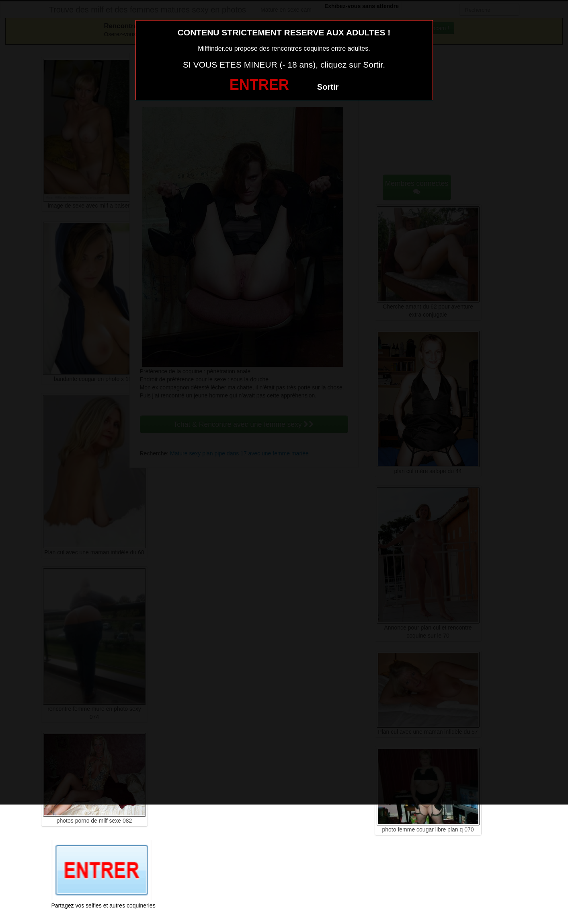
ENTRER (259, 85)
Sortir (328, 87)
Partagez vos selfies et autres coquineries (104, 905)
